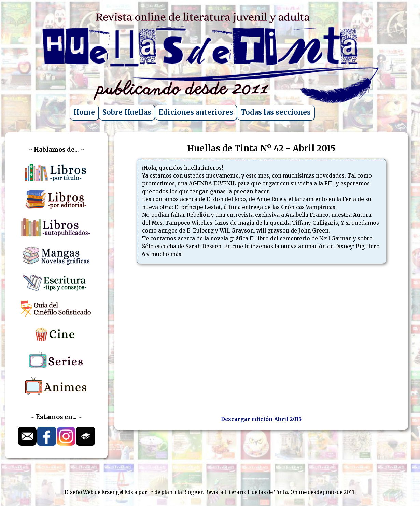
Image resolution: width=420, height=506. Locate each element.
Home (84, 112)
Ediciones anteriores (196, 112)
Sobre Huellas (127, 112)
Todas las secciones (276, 112)
